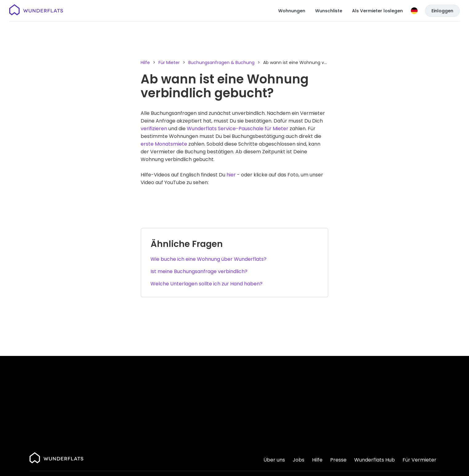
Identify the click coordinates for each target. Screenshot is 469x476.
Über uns (274, 460)
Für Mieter (169, 63)
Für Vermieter (419, 460)
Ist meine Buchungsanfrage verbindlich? (199, 271)
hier (231, 175)
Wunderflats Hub (375, 460)
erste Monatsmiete (164, 144)
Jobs (299, 460)
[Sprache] (414, 11)
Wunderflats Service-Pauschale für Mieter (238, 129)
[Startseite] (36, 11)
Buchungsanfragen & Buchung (221, 63)
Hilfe (145, 63)
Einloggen (442, 11)
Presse (338, 460)
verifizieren (154, 129)
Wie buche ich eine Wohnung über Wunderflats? (208, 259)
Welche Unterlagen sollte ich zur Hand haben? (206, 284)
